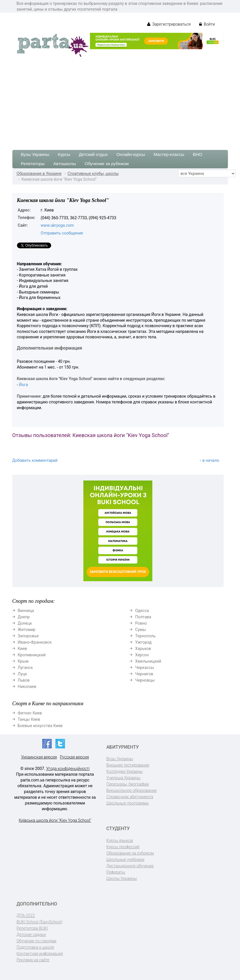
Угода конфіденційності (68, 769)
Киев (22, 649)
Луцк (22, 674)
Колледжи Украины (124, 771)
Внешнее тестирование (128, 765)
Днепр (24, 617)
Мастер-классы (169, 154)
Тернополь (145, 636)
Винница (26, 611)
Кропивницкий (32, 655)
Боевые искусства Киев (40, 726)
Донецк (25, 623)
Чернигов (144, 674)
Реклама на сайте (33, 960)
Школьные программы (128, 803)
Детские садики (31, 935)
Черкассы (145, 668)
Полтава (143, 617)
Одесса (142, 611)
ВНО (198, 154)
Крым (23, 661)
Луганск (25, 668)
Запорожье (28, 636)
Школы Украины (122, 878)
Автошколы (65, 164)
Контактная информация (40, 954)
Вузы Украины (35, 154)
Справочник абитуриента (130, 797)
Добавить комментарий (35, 460)
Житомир (27, 630)
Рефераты (116, 872)
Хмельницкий (148, 661)
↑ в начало (209, 460)
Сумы (140, 630)
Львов (24, 680)
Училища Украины (123, 778)
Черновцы (145, 680)
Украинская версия (39, 757)
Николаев (27, 687)
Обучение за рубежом (107, 164)
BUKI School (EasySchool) (40, 922)
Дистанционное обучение (130, 866)
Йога (23, 385)
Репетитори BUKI (32, 928)
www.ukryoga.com (57, 225)
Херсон (142, 655)
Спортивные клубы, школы (93, 173)
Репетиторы (33, 164)
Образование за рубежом (130, 853)
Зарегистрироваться (169, 24)
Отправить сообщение (62, 233)
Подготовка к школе (35, 947)
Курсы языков (120, 840)
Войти (207, 24)
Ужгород (143, 642)
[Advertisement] (120, 101)
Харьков (143, 649)
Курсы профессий (123, 847)
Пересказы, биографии (128, 784)
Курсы (64, 154)
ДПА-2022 (26, 916)
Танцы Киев (29, 719)
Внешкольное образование (131, 790)
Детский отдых (93, 154)
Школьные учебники (125, 859)
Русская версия (74, 757)
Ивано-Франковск (35, 642)
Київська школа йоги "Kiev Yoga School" (55, 820)
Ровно (141, 623)
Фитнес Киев (30, 713)
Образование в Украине (39, 173)
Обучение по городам (37, 941)
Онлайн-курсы (131, 154)
